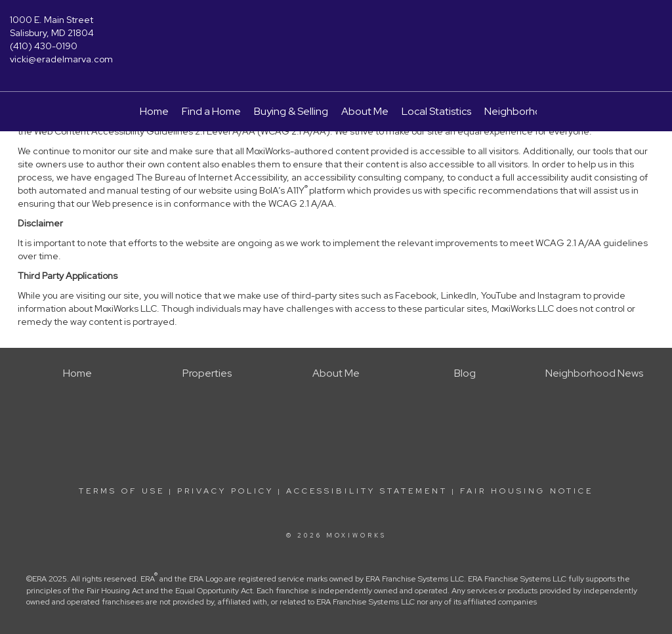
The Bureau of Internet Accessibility (211, 177)
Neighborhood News (533, 111)
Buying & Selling (291, 111)
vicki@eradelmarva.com (61, 59)
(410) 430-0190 (44, 46)
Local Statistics (436, 111)
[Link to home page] (336, 30)
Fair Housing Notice (527, 491)
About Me (365, 111)
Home (154, 111)
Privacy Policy (225, 491)
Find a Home (211, 111)
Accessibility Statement (367, 491)
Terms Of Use (122, 491)
